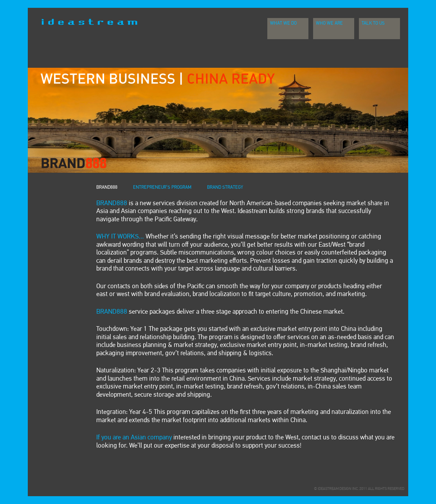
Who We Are (329, 23)
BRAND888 (107, 188)
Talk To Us (373, 23)
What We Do (283, 23)
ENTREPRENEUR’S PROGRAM (162, 188)
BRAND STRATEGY (225, 188)
